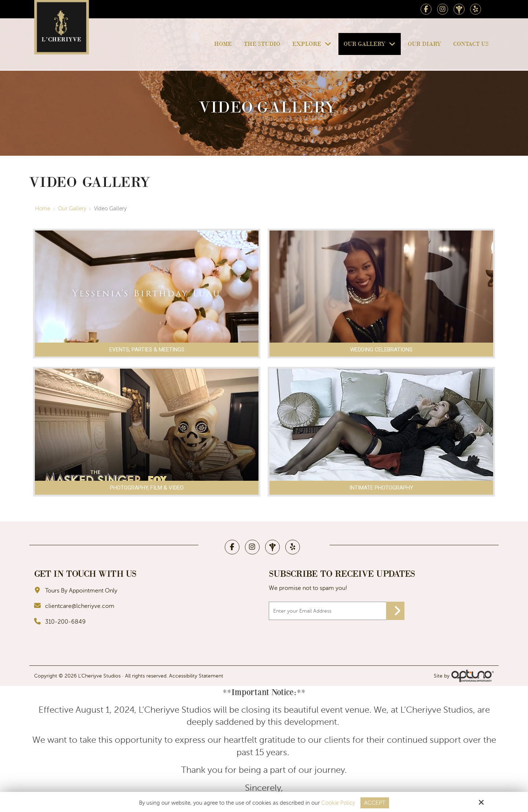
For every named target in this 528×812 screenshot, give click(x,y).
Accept (375, 803)
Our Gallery (72, 208)
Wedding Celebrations (381, 350)
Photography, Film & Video (147, 488)
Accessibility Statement (196, 676)
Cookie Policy (338, 803)
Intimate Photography (381, 488)
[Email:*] (337, 611)
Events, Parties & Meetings (147, 350)
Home (43, 208)
